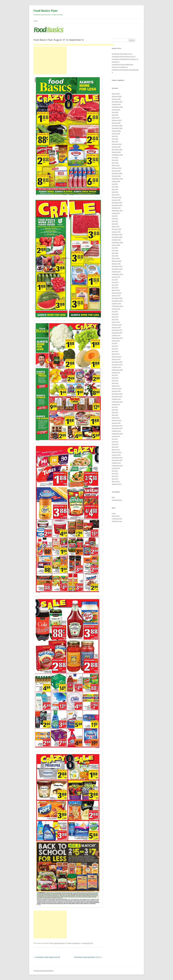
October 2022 (116, 176)
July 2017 (115, 343)
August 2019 (116, 277)
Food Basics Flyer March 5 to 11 (122, 54)
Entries (116, 516)
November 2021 (117, 205)
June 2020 (115, 250)
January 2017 (116, 359)
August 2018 (116, 309)
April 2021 (115, 224)
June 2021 (115, 218)
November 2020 (117, 237)
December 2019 (117, 266)
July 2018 (115, 311)
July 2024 (115, 136)
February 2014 (117, 452)
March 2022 (116, 195)
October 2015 (116, 399)
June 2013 (115, 473)
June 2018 (115, 314)
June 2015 (115, 410)
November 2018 (117, 301)
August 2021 (116, 213)
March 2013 (116, 481)
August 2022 (116, 181)
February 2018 (117, 325)
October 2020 (116, 240)
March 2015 (116, 418)
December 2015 (117, 394)
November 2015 (117, 396)
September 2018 (117, 306)
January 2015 (116, 423)
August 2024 (116, 133)
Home (35, 21)
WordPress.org (117, 521)
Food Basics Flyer (46, 11)
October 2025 (116, 104)
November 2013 (117, 460)
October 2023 (116, 152)
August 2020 (116, 245)
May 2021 (115, 221)
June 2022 (115, 187)
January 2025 (116, 123)
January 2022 (116, 200)
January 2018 (116, 327)
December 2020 (117, 234)
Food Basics (76, 943)
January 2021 (116, 232)
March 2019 (116, 290)
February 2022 (117, 197)
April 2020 (115, 256)
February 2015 (117, 420)
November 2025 (117, 102)
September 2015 (117, 402)
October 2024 (116, 131)
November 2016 (117, 365)
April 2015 (115, 415)
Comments (117, 519)
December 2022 (117, 173)
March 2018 (116, 322)
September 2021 (117, 210)
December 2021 (117, 203)
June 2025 (115, 112)
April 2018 (115, 319)
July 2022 (115, 184)
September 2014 (117, 434)
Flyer (52, 943)
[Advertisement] (74, 45)
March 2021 (116, 226)
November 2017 (117, 333)
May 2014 (115, 444)
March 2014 (116, 449)
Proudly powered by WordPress (44, 971)
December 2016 (117, 362)
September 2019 (117, 274)
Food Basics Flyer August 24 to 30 (47, 957)
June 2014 (115, 442)
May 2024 (115, 141)
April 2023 (115, 163)
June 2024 (115, 139)
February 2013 (117, 484)
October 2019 (116, 272)
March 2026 (116, 94)
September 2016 (117, 370)
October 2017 (116, 335)
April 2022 (115, 192)
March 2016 (116, 386)
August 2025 (116, 110)
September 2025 (117, 107)
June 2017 (115, 346)
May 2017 (115, 349)
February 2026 (117, 96)
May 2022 (115, 189)
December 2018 (117, 298)
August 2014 (116, 436)
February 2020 (117, 261)
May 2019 (115, 285)
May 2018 (115, 317)
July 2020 (115, 248)
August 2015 (116, 404)
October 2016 (116, 367)
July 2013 (115, 471)
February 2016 (117, 388)
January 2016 (116, 391)
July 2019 (115, 280)
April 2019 (115, 287)
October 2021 (116, 208)
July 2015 (115, 407)
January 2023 (116, 171)
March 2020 (116, 258)
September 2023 (117, 155)
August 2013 (116, 468)
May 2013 (115, 476)
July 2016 (115, 375)
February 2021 (117, 229)
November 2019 (117, 269)
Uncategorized (59, 943)
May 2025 (115, 115)
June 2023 (115, 157)
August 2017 (116, 341)
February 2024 (117, 144)
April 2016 (115, 383)
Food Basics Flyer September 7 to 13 (88, 957)
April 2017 (115, 351)
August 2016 (116, 372)
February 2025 (117, 120)
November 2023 (117, 149)
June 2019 (115, 282)
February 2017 (117, 357)
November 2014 (117, 428)
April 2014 (115, 447)
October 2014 (116, 431)
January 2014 (116, 455)
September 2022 (117, 179)
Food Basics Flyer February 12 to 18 (124, 56)
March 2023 (116, 165)
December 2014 (117, 426)
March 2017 (116, 354)
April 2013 (115, 479)
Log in (114, 513)
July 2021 (115, 216)
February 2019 (117, 293)
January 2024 (116, 147)
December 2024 (117, 125)
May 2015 (115, 412)
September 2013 (117, 465)
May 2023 (115, 160)
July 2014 (115, 439)
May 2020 (115, 253)
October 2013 (116, 463)
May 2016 (115, 380)
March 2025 (116, 118)
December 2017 (117, 330)
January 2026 (116, 99)
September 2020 (117, 242)
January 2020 (116, 264)
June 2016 (115, 378)
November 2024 (117, 128)
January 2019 (116, 295)
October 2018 (116, 303)
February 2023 (117, 168)
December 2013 (117, 457)
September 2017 (117, 338)
